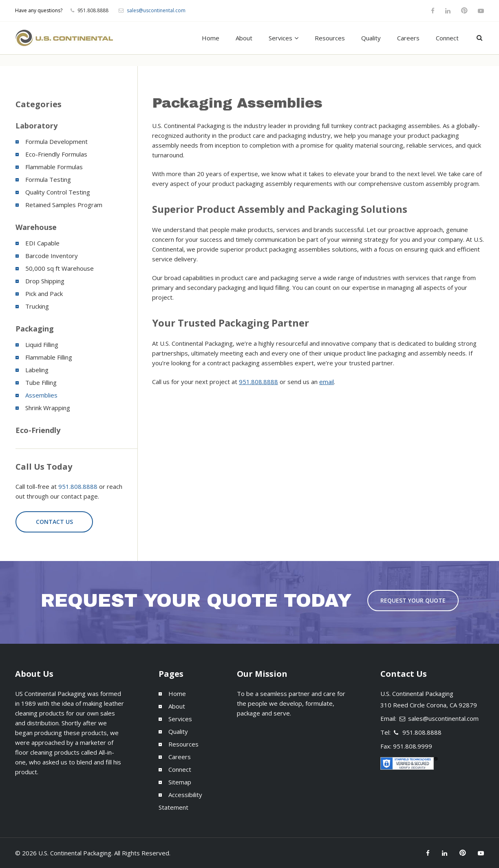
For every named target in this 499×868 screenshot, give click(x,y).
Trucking (37, 306)
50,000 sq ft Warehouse (60, 268)
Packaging (35, 329)
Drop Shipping (45, 281)
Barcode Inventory (52, 256)
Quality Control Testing (58, 192)
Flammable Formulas (54, 167)
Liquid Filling (42, 345)
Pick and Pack (44, 294)
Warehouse (36, 227)
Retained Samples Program (64, 205)
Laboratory (36, 126)
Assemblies (41, 395)
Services (280, 38)
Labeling (37, 370)
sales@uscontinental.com (156, 10)
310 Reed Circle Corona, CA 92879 (429, 705)
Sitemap (180, 782)
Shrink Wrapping (48, 408)
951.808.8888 (258, 382)
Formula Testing (48, 179)
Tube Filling (41, 382)
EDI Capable (42, 243)
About (244, 38)
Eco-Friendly (38, 430)
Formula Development (56, 141)
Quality (371, 38)
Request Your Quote (413, 600)
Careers (408, 38)
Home (211, 38)
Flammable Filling (49, 357)
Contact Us (54, 522)
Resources (330, 38)
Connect (447, 38)
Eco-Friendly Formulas (56, 154)
